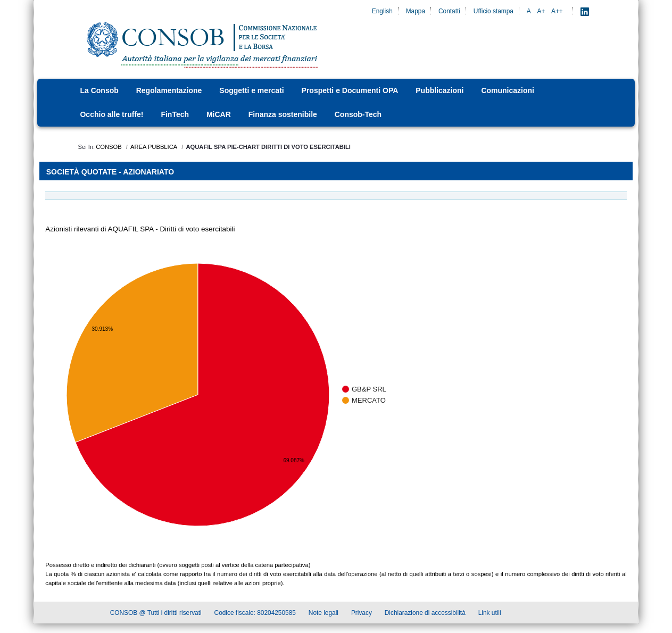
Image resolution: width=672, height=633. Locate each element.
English (382, 11)
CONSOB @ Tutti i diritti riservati (156, 614)
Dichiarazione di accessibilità (425, 614)
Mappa (416, 11)
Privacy (362, 614)
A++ (557, 11)
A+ (541, 11)
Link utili (490, 614)
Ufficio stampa (493, 11)
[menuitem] (102, 91)
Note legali (323, 614)
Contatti (449, 11)
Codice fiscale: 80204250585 (255, 614)
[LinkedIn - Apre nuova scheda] (585, 11)
